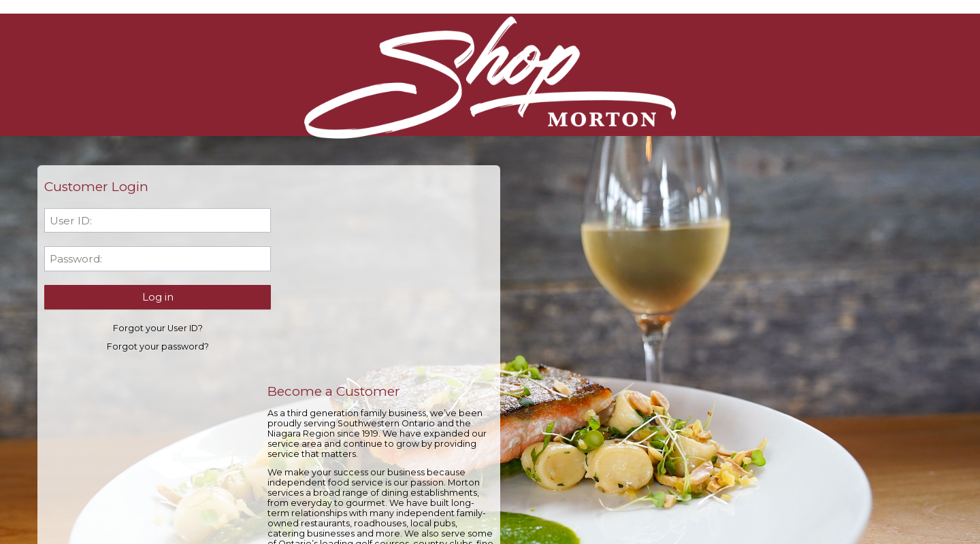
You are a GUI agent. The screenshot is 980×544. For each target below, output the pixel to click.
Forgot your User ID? (150, 329)
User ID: (74, 222)
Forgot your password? (150, 348)
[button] (149, 298)
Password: (79, 260)
